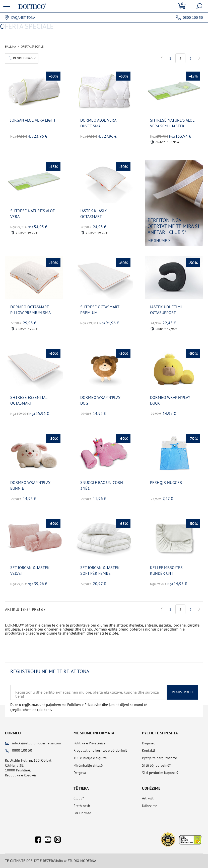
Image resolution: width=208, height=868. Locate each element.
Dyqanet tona (23, 18)
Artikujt (148, 798)
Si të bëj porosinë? (156, 765)
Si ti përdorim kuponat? (160, 773)
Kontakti (149, 750)
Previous (162, 58)
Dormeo (13, 733)
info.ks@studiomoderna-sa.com (36, 743)
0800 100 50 (193, 18)
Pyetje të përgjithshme (159, 758)
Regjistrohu (182, 692)
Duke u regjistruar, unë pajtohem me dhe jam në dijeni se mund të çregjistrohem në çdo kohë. (79, 707)
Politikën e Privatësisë (84, 705)
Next (199, 58)
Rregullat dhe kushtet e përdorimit (100, 750)
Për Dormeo (82, 813)
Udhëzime (150, 806)
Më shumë (157, 240)
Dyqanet (148, 743)
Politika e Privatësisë (89, 743)
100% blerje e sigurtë (90, 758)
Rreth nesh (82, 806)
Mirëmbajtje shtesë (88, 765)
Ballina (11, 47)
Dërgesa (80, 773)
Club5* (79, 798)
